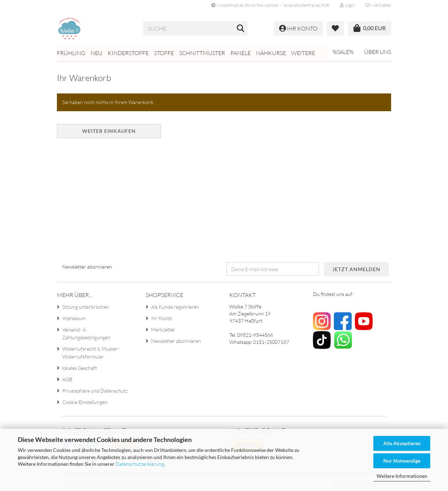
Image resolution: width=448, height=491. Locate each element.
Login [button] (347, 5)
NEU (97, 53)
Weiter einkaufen (109, 131)
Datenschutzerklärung (140, 464)
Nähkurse (271, 53)
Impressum (74, 318)
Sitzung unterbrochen (86, 307)
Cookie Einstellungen (85, 402)
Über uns (378, 52)
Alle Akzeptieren (402, 443)
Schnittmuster (202, 53)
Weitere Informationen (402, 476)
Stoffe (164, 53)
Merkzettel (378, 5)
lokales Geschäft (80, 368)
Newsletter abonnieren (176, 341)
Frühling (71, 53)
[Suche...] (241, 29)
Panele (241, 53)
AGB (67, 379)
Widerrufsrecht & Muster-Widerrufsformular (91, 353)
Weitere (303, 53)
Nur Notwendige (402, 461)
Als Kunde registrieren (175, 307)
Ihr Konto (162, 318)
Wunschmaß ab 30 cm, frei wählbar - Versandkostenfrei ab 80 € (270, 5)
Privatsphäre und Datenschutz (95, 391)
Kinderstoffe (128, 53)
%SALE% (343, 52)
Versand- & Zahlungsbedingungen (86, 333)
